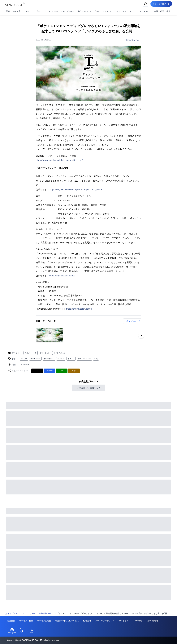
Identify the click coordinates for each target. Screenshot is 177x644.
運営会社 (11, 621)
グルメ (97, 11)
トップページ (12, 613)
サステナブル (49, 359)
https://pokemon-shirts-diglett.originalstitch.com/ (59, 160)
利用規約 (87, 621)
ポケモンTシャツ (84, 359)
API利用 (138, 621)
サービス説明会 (44, 621)
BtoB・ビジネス (68, 11)
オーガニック (35, 359)
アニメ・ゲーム (51, 11)
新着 (8, 11)
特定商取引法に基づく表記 (67, 621)
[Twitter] (22, 631)
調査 (168, 11)
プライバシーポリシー (105, 621)
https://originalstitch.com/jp (62, 276)
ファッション (120, 11)
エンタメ (27, 11)
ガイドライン (125, 621)
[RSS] (31, 631)
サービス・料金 (26, 621)
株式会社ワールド (133, 40)
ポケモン (71, 359)
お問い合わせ (152, 621)
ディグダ (61, 359)
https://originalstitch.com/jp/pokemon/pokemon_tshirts (76, 190)
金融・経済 (159, 11)
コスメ (132, 11)
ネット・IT (107, 11)
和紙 (96, 359)
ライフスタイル (144, 11)
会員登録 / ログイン (161, 4)
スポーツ (38, 11)
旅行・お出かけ (84, 11)
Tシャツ (24, 359)
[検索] (145, 4)
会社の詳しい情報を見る (88, 388)
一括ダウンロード (132, 321)
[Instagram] (12, 631)
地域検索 (17, 11)
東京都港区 (25, 365)
